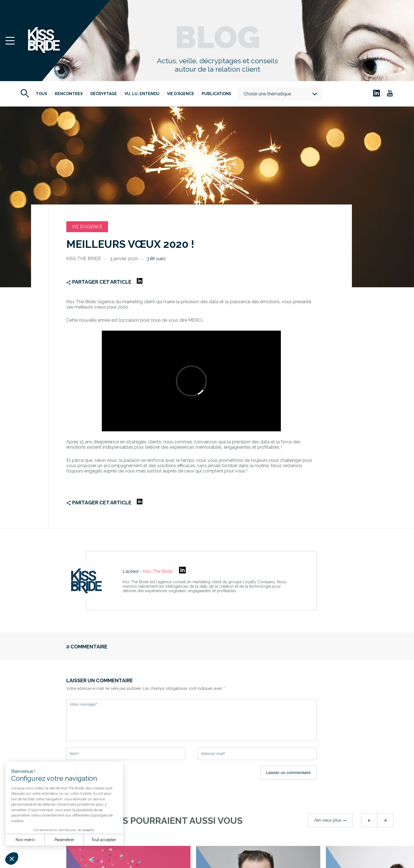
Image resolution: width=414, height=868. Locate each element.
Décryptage (104, 94)
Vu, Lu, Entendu (142, 94)
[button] (12, 858)
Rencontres (69, 94)
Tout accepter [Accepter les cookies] (104, 840)
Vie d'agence (181, 94)
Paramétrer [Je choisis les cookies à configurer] (64, 840)
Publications (217, 94)
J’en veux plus (330, 820)
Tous (42, 94)
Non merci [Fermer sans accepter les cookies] (25, 840)
